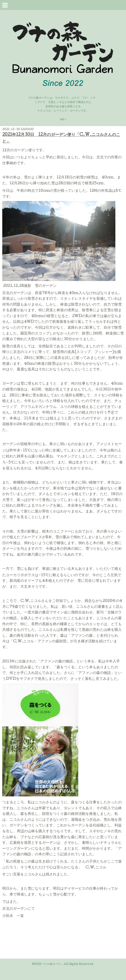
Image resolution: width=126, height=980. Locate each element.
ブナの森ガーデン (52, 964)
